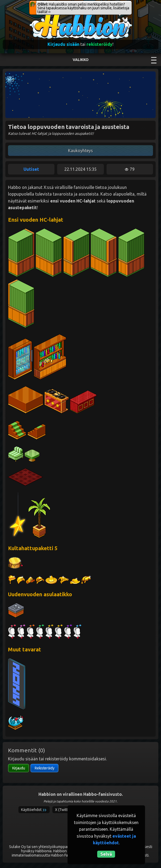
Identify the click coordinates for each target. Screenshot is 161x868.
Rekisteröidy (44, 768)
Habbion (40, 15)
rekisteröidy (99, 44)
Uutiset (31, 169)
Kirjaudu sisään (63, 44)
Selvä (106, 854)
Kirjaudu (19, 768)
